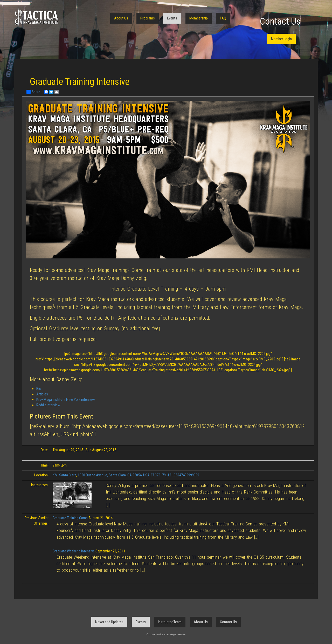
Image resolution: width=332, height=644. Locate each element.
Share (33, 92)
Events (172, 18)
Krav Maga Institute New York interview (66, 400)
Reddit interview (48, 405)
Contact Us (280, 22)
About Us (121, 18)
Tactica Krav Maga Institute (36, 18)
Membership (199, 18)
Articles (42, 394)
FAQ (223, 18)
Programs (148, 18)
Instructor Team (170, 622)
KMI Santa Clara (64, 475)
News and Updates (109, 622)
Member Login (281, 39)
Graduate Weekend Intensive (74, 551)
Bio (39, 389)
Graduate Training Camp (70, 518)
